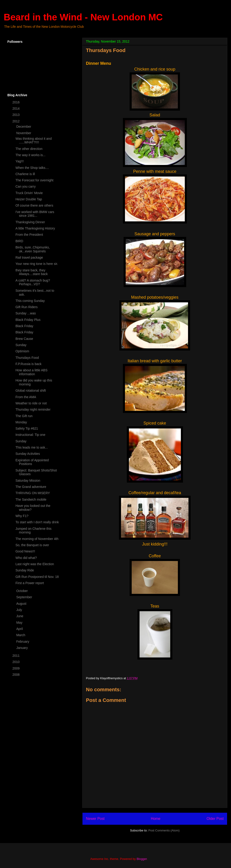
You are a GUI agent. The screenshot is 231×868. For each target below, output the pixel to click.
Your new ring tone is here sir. (37, 264)
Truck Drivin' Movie (29, 193)
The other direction (29, 149)
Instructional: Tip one (30, 435)
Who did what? (26, 558)
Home (156, 819)
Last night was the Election (35, 564)
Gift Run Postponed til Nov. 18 (37, 577)
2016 (17, 102)
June (20, 616)
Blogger (142, 859)
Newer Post (95, 819)
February (23, 642)
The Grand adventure (31, 487)
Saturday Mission (28, 480)
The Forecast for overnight (34, 180)
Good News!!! (25, 551)
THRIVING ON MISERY (33, 493)
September (24, 597)
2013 (17, 115)
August (22, 604)
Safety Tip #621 (27, 428)
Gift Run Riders (27, 307)
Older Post (215, 819)
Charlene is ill (25, 174)
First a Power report (30, 583)
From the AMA (26, 397)
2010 (17, 662)
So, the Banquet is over (32, 545)
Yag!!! (20, 161)
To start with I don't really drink (37, 522)
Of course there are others (34, 205)
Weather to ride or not (31, 403)
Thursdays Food (27, 358)
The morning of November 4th (37, 539)
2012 (17, 121)
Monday (21, 422)
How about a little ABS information (32, 372)
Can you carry (26, 186)
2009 (17, 668)
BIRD (19, 241)
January (22, 648)
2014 (17, 108)
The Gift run (24, 416)
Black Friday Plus (28, 320)
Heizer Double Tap (29, 199)
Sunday (21, 345)
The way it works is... (30, 155)
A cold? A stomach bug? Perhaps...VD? (33, 282)
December (24, 127)
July (20, 610)
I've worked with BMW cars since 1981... (35, 214)
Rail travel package (29, 257)
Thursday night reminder (33, 409)
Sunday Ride (25, 570)
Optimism (22, 351)
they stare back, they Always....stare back (32, 272)
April (20, 629)
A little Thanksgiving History (35, 228)
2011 (17, 656)
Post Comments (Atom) (164, 830)
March (21, 635)
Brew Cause (24, 339)
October (22, 591)
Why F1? (22, 516)
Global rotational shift (31, 391)
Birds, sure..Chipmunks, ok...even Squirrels (33, 249)
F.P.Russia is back (29, 364)
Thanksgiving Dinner (30, 222)
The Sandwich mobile (31, 499)
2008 (17, 675)
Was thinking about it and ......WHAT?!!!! (34, 141)
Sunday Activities (28, 454)
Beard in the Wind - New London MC (83, 17)
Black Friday (24, 326)
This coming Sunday (30, 301)
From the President (29, 235)
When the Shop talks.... (32, 168)
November (24, 133)
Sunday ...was (26, 313)
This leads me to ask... (32, 447)
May (20, 623)
